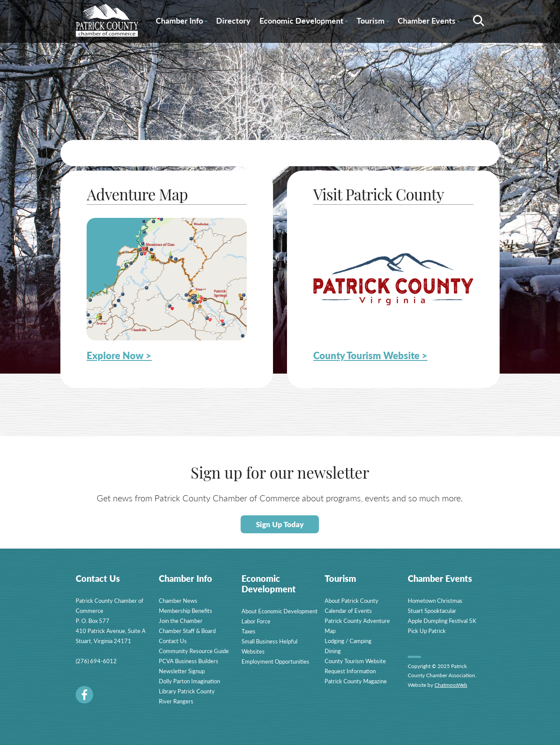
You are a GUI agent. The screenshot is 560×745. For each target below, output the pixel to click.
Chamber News (178, 600)
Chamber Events (429, 22)
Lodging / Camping (348, 641)
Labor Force (256, 621)
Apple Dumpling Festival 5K (442, 621)
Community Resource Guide (194, 651)
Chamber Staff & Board (187, 631)
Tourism (373, 22)
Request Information (350, 671)
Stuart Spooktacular (432, 610)
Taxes (248, 631)
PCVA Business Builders (189, 661)
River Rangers (176, 701)
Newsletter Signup (182, 671)
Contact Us (173, 641)
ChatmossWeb (451, 685)
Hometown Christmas (435, 600)
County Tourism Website (355, 661)
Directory (233, 20)
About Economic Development (280, 611)
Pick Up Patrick (427, 631)
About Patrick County (352, 600)
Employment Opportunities (275, 661)
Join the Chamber (181, 621)
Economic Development (304, 22)
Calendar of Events (348, 610)
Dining (333, 651)
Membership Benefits (185, 610)
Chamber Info (182, 22)
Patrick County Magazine (356, 681)
